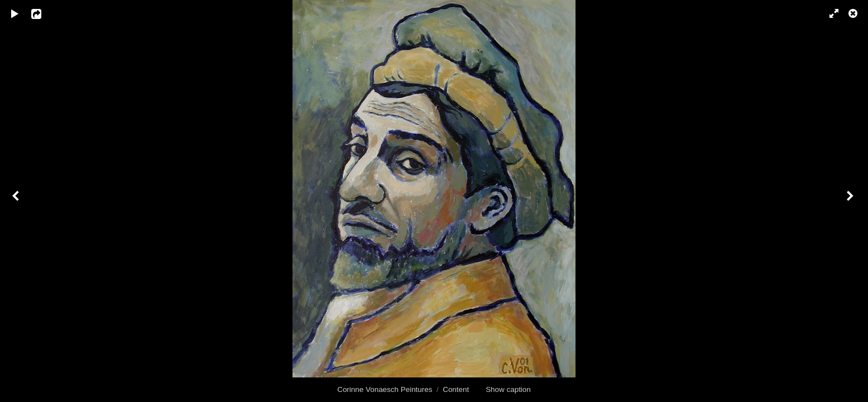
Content (456, 389)
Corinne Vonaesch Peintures (385, 389)
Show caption (508, 389)
